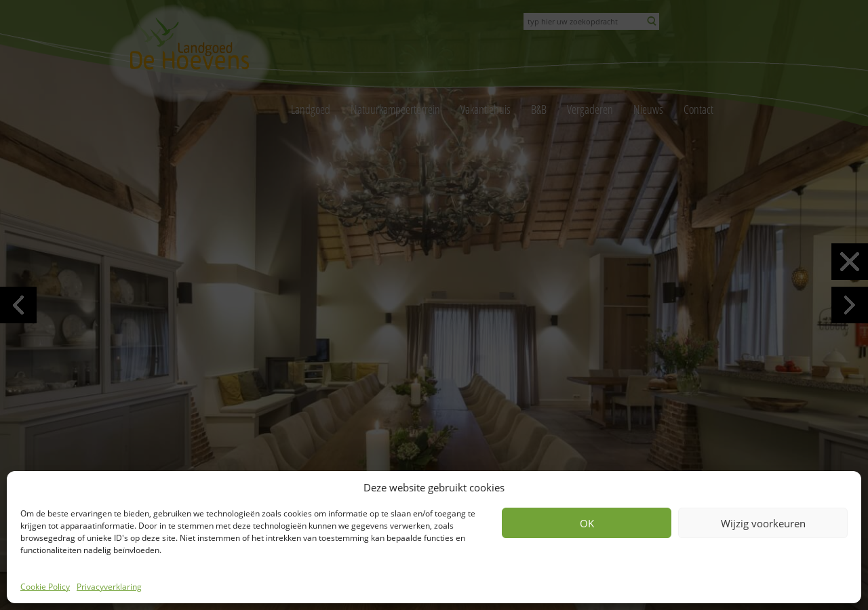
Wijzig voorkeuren (763, 523)
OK (587, 523)
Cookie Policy (45, 587)
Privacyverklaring (109, 587)
